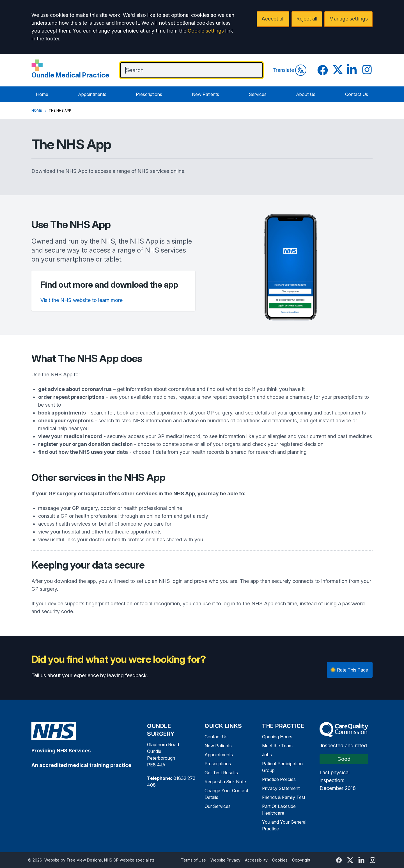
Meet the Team (277, 746)
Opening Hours (277, 737)
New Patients (206, 94)
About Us (306, 94)
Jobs (267, 755)
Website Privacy (225, 860)
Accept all (273, 19)
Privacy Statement (281, 788)
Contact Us (357, 94)
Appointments (92, 94)
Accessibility (256, 860)
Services (258, 94)
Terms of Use (193, 860)
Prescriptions (149, 94)
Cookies (280, 860)
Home (42, 94)
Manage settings (348, 19)
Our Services (218, 806)
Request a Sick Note (225, 782)
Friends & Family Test (284, 797)
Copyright (301, 860)
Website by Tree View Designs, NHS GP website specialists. (100, 860)
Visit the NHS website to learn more (82, 300)
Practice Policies (279, 779)
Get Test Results (221, 773)
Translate (290, 70)
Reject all (307, 19)
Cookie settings (206, 31)
